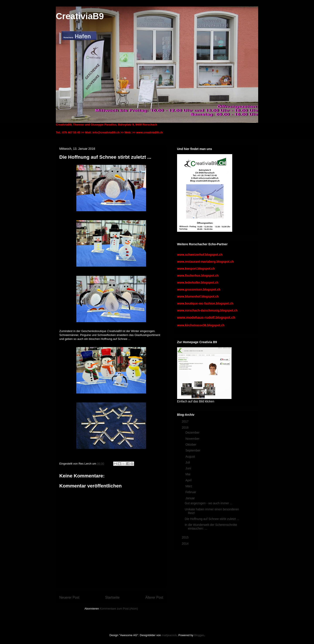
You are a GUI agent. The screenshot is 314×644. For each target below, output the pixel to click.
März (189, 486)
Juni (189, 468)
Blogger (199, 635)
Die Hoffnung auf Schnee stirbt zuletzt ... (212, 519)
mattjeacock (169, 635)
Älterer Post (154, 597)
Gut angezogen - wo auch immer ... (209, 503)
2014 (186, 543)
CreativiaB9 (80, 16)
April (189, 480)
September (193, 450)
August (190, 457)
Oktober (191, 445)
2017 (186, 421)
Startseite (112, 597)
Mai (188, 474)
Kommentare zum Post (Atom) (119, 609)
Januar (190, 498)
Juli (188, 462)
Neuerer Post (69, 597)
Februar (191, 492)
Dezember (193, 433)
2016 (186, 428)
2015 (186, 537)
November (193, 439)
